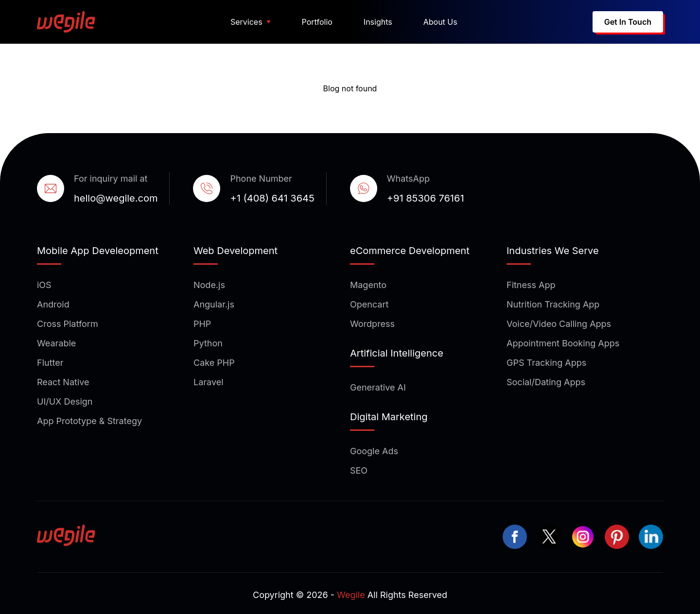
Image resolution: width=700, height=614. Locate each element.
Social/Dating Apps (546, 382)
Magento (368, 285)
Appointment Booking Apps (563, 343)
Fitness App (531, 285)
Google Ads (374, 451)
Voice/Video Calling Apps (559, 324)
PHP (202, 324)
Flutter (50, 363)
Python (208, 343)
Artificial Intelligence (397, 353)
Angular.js (214, 304)
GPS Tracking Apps (546, 363)
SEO (359, 470)
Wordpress (372, 324)
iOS (44, 285)
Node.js (209, 285)
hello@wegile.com (116, 198)
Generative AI (378, 387)
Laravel (209, 382)
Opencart (369, 304)
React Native (63, 382)
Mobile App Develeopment (98, 251)
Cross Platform (68, 324)
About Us (440, 22)
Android (53, 304)
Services (246, 22)
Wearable (56, 343)
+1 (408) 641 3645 (272, 198)
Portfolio (317, 22)
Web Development (236, 251)
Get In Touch (628, 22)
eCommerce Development (410, 251)
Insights (378, 22)
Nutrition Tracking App (553, 304)
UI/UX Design (65, 401)
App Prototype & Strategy (89, 421)
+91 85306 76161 (426, 198)
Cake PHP (214, 363)
